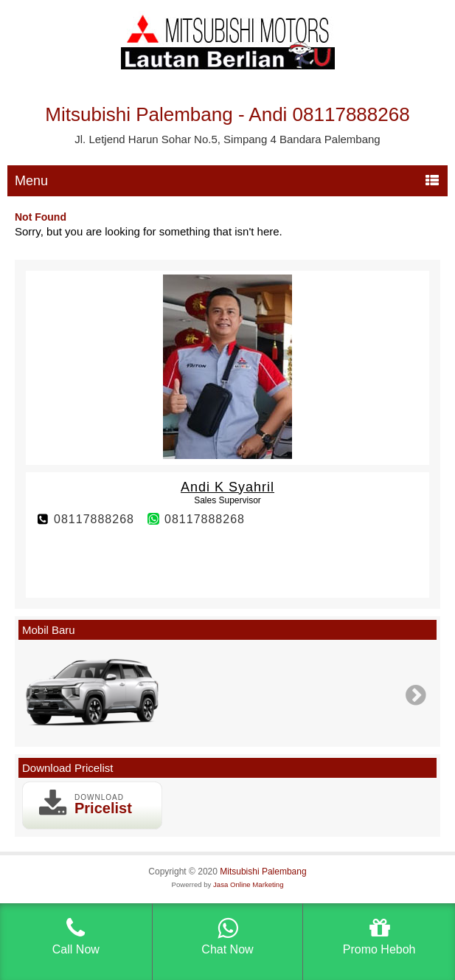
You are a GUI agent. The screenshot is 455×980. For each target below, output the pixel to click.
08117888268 (94, 519)
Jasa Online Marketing (248, 884)
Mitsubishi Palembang (263, 872)
